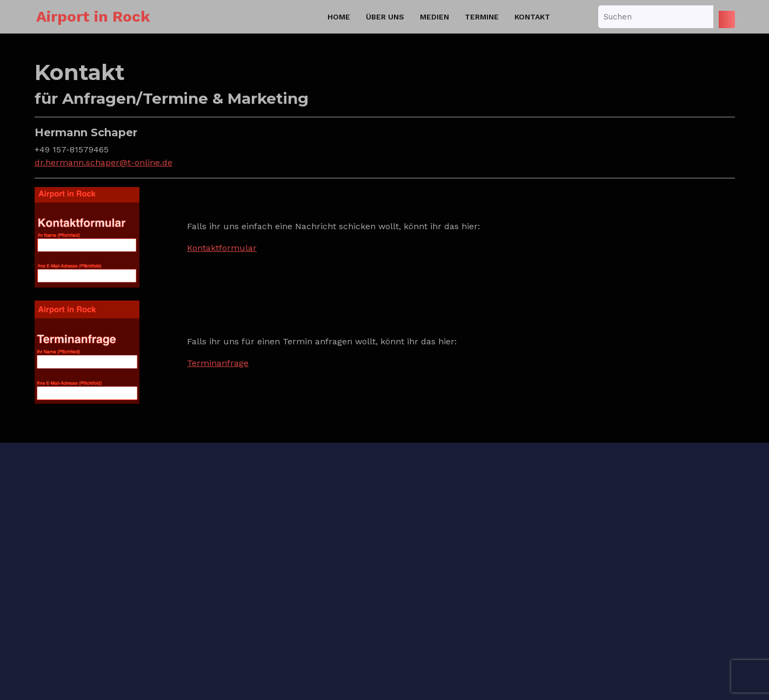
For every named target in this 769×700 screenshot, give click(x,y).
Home (339, 17)
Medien (434, 17)
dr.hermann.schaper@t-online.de (103, 162)
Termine (482, 17)
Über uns (385, 17)
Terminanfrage (218, 363)
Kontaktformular (222, 248)
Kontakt (532, 17)
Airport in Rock (93, 16)
